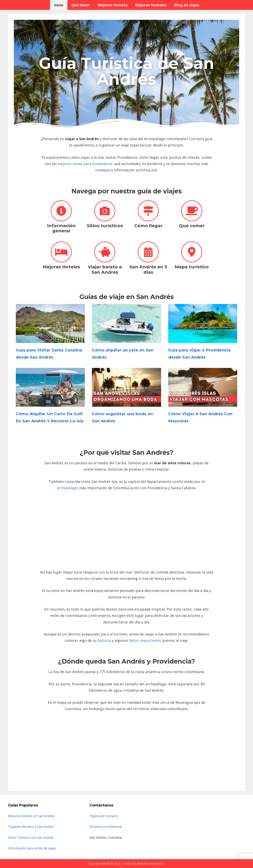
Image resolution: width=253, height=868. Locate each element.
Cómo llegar (148, 226)
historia (104, 640)
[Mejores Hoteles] (61, 252)
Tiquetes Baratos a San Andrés (31, 827)
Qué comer (192, 226)
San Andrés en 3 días (148, 269)
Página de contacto (104, 816)
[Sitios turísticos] (105, 211)
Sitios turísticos (105, 226)
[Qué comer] (192, 211)
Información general (61, 228)
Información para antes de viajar (32, 848)
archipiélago (67, 488)
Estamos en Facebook (106, 827)
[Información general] (61, 211)
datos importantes (145, 640)
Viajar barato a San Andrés (105, 269)
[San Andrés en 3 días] (148, 252)
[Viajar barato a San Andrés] (105, 252)
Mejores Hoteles (113, 5)
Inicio (59, 5)
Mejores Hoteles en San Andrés (31, 816)
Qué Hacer (81, 5)
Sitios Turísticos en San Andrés (31, 838)
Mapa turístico (192, 267)
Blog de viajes (187, 5)
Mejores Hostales (151, 5)
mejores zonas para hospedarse (85, 164)
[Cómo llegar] (148, 211)
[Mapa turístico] (192, 252)
